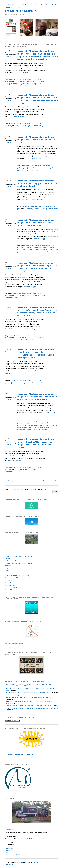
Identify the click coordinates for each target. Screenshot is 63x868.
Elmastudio (35, 862)
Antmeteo (31, 167)
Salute (34, 429)
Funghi (7, 83)
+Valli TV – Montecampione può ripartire (18, 695)
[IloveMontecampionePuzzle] (32, 614)
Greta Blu (30, 469)
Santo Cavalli (38, 251)
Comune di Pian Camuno (12, 583)
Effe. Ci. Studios (35, 249)
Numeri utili (10, 4)
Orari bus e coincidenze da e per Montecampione (21, 556)
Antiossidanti (32, 424)
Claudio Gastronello (39, 167)
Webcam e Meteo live (23, 4)
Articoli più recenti (51, 481)
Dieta (29, 426)
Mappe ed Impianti (37, 4)
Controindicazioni (22, 426)
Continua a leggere (22, 73)
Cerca (55, 492)
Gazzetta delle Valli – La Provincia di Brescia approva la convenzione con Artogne (29, 697)
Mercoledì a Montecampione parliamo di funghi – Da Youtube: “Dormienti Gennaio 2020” (36, 140)
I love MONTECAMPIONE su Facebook (19, 755)
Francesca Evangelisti (47, 426)
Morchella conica (10, 85)
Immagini (9, 8)
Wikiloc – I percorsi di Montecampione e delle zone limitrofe (22, 578)
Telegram (8, 568)
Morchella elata (28, 127)
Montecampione (36, 83)
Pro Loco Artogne (12, 587)
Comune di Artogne (10, 585)
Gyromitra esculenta (15, 83)
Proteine (29, 429)
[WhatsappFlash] (32, 509)
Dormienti (20, 169)
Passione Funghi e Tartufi (34, 210)
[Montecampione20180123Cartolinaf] (32, 544)
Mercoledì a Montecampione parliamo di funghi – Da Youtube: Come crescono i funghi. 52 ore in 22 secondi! (36, 223)
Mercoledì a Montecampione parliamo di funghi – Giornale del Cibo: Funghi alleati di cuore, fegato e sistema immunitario (37, 397)
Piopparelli (18, 85)
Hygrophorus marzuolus (43, 169)
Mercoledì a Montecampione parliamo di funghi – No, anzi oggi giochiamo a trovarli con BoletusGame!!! (37, 183)
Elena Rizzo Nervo (36, 426)
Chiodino (20, 249)
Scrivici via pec (9, 851)
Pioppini (23, 85)
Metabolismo (40, 427)
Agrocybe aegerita (21, 81)
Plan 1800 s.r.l (9, 580)
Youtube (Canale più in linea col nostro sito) (17, 575)
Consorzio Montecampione (13, 554)
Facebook (8, 559)
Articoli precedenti (12, 481)
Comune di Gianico (10, 590)
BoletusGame (36, 208)
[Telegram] (32, 525)
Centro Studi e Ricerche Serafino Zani (22, 382)
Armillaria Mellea (42, 247)
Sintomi (38, 429)
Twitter (7, 573)
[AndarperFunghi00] (32, 674)
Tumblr (7, 571)
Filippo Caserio (27, 169)
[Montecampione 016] (32, 822)
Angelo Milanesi (32, 247)
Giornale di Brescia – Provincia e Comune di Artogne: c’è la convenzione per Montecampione (32, 708)
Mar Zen (23, 83)
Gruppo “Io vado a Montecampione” (17, 561)
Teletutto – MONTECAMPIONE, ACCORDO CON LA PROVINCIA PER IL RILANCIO (29, 706)
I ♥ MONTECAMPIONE (22, 11)
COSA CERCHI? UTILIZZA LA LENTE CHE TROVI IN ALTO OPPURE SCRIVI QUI (26, 489)
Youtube (28, 85)
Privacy (7, 853)
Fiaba (21, 469)
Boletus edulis (29, 208)
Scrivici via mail (9, 849)
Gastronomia (21, 427)
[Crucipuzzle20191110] (32, 636)
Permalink (35, 85)
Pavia (28, 251)
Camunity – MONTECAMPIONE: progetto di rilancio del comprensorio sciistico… (29, 693)
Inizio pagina (9, 864)
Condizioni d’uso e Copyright (13, 855)
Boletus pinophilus (31, 81)
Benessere (39, 424)
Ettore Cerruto (27, 338)
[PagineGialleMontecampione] (32, 747)
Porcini (43, 210)
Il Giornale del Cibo (30, 427)
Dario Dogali (40, 81)
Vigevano (45, 251)
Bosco (17, 469)
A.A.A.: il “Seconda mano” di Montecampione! (19, 563)
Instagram (8, 566)
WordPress (20, 862)
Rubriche (54, 4)
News (47, 4)
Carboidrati (45, 424)
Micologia (28, 83)
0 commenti (8, 57)
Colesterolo (52, 424)
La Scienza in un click (33, 296)
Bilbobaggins (19, 125)
